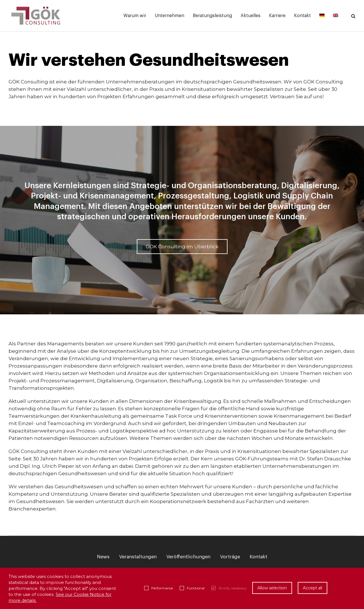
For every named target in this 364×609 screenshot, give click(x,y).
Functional (192, 588)
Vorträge (230, 557)
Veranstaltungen (138, 557)
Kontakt (258, 557)
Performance (159, 588)
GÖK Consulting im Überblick (182, 247)
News (103, 557)
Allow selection (272, 588)
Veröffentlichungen (188, 557)
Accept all (313, 588)
